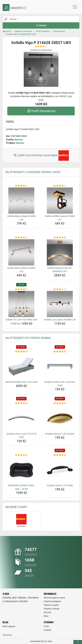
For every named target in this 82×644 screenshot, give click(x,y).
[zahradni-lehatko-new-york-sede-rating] (21, 352)
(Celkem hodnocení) (41, 50)
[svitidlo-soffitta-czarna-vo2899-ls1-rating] (60, 186)
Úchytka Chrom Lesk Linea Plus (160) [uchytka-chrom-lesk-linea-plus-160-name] (60, 384)
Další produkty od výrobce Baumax (28, 338)
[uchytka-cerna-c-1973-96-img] (60, 470)
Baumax (19, 140)
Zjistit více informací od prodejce (41, 156)
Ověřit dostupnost (41, 111)
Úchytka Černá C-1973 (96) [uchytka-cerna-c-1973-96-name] (60, 485)
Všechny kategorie (52, 601)
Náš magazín (9, 626)
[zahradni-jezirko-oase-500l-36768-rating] (21, 455)
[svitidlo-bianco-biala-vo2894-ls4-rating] (21, 186)
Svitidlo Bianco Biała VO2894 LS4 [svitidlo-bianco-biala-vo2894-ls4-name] (21, 218)
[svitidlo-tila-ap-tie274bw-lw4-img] (21, 304)
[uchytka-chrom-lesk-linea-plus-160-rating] (60, 352)
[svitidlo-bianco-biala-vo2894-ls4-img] (21, 201)
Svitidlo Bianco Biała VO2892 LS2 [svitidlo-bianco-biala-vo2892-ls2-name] (21, 270)
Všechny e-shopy (52, 609)
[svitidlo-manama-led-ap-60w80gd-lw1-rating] (60, 238)
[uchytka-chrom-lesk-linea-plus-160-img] (60, 366)
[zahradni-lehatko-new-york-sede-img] (21, 366)
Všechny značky (51, 605)
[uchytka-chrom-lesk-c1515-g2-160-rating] (21, 403)
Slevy (46, 616)
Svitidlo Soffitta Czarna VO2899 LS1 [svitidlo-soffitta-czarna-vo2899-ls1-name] (60, 218)
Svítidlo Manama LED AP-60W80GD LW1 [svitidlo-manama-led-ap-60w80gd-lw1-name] (60, 270)
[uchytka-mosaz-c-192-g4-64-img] (60, 418)
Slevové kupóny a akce (54, 598)
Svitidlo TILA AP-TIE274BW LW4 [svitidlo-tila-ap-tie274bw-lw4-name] (21, 320)
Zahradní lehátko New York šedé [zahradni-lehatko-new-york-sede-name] (21, 382)
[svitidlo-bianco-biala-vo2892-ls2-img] (21, 252)
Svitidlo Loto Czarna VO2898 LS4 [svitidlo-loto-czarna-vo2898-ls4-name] (60, 320)
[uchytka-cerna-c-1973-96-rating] (60, 455)
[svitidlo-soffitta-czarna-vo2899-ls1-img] (60, 201)
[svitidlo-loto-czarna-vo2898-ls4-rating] (60, 289)
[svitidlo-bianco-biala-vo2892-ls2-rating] (21, 238)
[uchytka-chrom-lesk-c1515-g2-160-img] (21, 418)
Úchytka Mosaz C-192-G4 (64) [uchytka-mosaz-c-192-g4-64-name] (60, 434)
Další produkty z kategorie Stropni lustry (33, 172)
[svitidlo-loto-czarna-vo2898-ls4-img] (60, 304)
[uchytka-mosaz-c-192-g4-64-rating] (60, 403)
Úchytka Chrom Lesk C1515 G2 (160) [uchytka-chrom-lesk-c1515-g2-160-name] (21, 436)
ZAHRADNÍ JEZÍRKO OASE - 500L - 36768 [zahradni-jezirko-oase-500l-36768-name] (21, 487)
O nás (46, 626)
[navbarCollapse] (75, 7)
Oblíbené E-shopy (16, 507)
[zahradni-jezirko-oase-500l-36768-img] (21, 470)
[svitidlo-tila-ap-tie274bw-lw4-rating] (21, 289)
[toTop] (78, 642)
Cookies (47, 630)
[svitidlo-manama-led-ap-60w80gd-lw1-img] (60, 252)
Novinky (48, 612)
